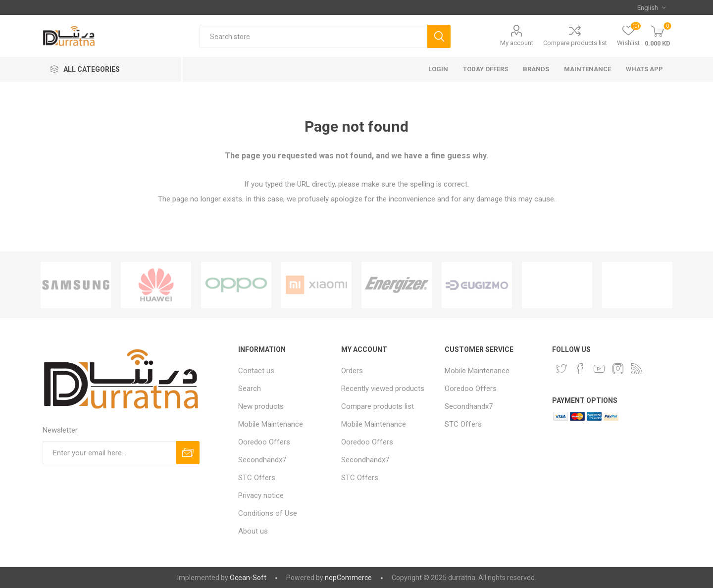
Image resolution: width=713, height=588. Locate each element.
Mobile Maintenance (271, 424)
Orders (352, 371)
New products (261, 406)
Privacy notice (261, 495)
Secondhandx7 (262, 460)
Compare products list (575, 43)
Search (250, 389)
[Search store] (313, 36)
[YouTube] (599, 369)
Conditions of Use (268, 513)
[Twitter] (561, 369)
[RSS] (637, 369)
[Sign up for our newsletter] (109, 453)
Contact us (256, 371)
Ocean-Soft (248, 578)
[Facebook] (580, 369)
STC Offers (257, 478)
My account (517, 43)
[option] (76, 285)
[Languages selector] (651, 7)
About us (253, 531)
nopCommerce (348, 578)
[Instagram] (618, 369)
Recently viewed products (383, 389)
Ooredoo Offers (264, 442)
